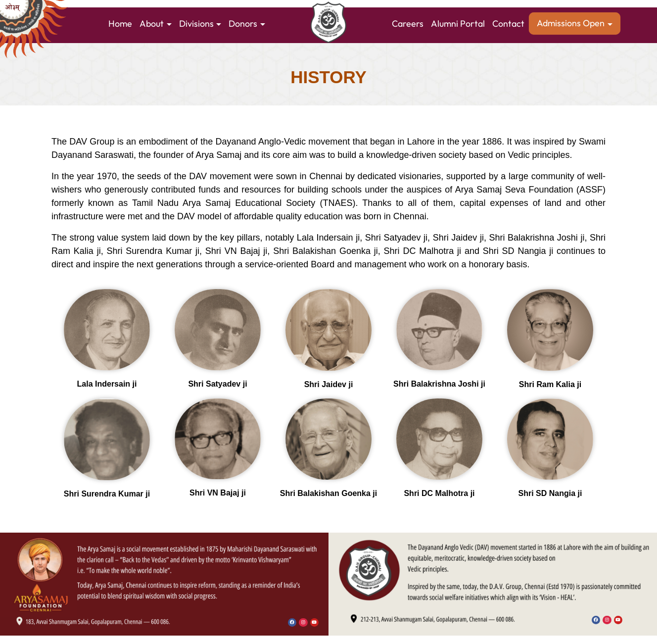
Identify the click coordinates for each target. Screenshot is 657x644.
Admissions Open (571, 23)
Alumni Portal (458, 24)
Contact (508, 24)
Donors (243, 24)
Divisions (196, 24)
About (152, 24)
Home (120, 24)
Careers (408, 24)
